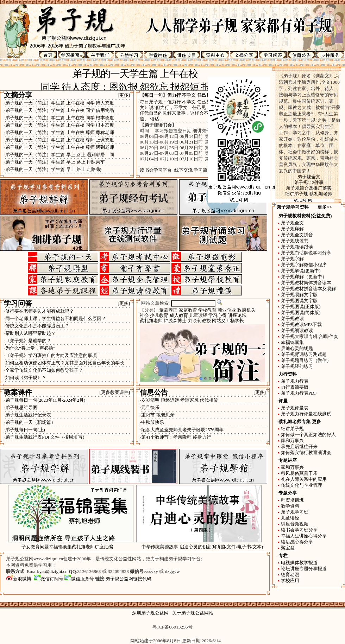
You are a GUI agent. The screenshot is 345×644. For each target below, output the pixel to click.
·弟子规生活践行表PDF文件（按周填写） (46, 437)
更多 (316, 422)
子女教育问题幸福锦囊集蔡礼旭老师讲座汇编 (67, 547)
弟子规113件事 (309, 182)
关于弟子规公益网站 (193, 613)
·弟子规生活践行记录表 (28, 415)
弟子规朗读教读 (297, 330)
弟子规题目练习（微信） (306, 360)
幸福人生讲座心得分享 (304, 536)
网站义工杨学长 (228, 321)
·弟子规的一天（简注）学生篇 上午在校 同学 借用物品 (59, 110)
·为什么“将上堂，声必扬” (30, 348)
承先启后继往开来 (299, 447)
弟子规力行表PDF (299, 393)
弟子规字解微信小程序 (304, 265)
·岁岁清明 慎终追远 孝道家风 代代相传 (179, 400)
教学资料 (290, 506)
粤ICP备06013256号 (172, 627)
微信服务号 (79, 579)
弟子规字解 (292, 259)
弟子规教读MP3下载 (301, 324)
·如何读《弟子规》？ (25, 378)
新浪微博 (19, 579)
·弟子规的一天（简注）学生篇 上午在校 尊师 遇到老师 (59, 147)
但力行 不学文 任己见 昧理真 (196, 95)
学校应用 (290, 581)
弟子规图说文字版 (299, 301)
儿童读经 (198, 315)
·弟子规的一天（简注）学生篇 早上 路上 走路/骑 (53, 169)
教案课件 (18, 392)
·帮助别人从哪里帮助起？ (30, 333)
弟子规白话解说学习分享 (306, 253)
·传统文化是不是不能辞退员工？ (37, 326)
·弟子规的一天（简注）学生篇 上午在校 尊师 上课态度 (59, 140)
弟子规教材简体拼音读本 (306, 283)
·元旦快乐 (150, 407)
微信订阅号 (49, 579)
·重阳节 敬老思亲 (157, 415)
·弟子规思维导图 (21, 407)
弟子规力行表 (295, 381)
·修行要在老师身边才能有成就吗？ (39, 311)
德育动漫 (290, 575)
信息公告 (154, 392)
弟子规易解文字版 (299, 295)
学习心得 (218, 315)
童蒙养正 (168, 310)
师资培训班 (292, 500)
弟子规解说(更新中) (301, 271)
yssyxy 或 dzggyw (162, 571)
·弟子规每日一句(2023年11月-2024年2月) (45, 400)
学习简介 (203, 170)
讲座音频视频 (295, 524)
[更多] (124, 95)
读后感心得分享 (297, 542)
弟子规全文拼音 (297, 235)
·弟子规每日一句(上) (25, 430)
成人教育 (179, 315)
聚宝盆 (288, 548)
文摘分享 (18, 95)
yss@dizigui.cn (54, 571)
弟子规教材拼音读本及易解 (308, 289)
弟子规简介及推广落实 (309, 188)
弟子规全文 (309, 177)
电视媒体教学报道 (299, 563)
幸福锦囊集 (292, 342)
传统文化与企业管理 (302, 485)
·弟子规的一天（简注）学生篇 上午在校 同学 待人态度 (59, 103)
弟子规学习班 (295, 512)
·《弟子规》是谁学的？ (28, 341)
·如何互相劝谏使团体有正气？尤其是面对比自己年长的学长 (64, 363)
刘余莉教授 (199, 321)
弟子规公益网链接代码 (128, 579)
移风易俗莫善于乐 (299, 473)
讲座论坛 (237, 315)
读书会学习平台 (156, 170)
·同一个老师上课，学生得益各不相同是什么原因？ (55, 318)
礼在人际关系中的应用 (304, 479)
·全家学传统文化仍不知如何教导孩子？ (44, 370)
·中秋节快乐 (152, 422)
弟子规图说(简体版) (301, 313)
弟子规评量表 (295, 408)
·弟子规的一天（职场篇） (30, 422)
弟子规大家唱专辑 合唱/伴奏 (310, 336)
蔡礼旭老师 (151, 321)
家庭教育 (188, 310)
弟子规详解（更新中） (304, 277)
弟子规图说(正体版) (301, 307)
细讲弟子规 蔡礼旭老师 (309, 194)
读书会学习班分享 (299, 530)
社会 (144, 315)
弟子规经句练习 (297, 366)
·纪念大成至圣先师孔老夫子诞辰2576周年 (182, 430)
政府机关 (246, 310)
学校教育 (207, 310)
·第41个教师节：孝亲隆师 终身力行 (176, 437)
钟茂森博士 (175, 321)
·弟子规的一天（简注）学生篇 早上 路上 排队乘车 (55, 162)
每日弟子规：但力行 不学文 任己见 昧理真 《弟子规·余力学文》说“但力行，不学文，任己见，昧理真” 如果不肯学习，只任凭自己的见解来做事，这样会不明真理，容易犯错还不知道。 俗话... (202, 110)
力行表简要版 (295, 387)
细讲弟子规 (292, 429)
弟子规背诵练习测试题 (304, 354)
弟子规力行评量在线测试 (306, 414)
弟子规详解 (292, 229)
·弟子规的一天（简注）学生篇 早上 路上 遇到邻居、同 (59, 155)
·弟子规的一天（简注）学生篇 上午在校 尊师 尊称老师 (59, 132)
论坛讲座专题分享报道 (304, 569)
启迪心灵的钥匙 (297, 348)
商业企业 (227, 310)
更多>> (325, 207)
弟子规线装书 (295, 241)
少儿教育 (159, 315)
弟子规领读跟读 (297, 247)
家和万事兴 (292, 441)
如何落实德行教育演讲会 (306, 452)
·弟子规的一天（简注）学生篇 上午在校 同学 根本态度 (59, 118)
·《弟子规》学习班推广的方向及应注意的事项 (51, 355)
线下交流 (183, 170)
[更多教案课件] (115, 392)
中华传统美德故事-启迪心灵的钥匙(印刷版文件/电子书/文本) (202, 547)
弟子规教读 (292, 318)
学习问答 (18, 303)
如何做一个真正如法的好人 (308, 435)
